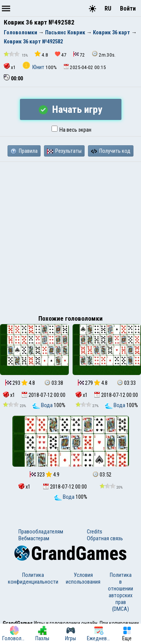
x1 (10, 67)
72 (79, 55)
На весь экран (71, 130)
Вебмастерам (34, 538)
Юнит (34, 67)
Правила (24, 151)
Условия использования (83, 578)
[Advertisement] (70, 236)
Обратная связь (105, 538)
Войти (128, 8)
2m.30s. (104, 54)
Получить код (111, 151)
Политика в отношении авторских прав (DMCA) (121, 592)
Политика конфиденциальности (33, 578)
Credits (95, 532)
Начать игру (70, 109)
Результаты (64, 151)
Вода (43, 405)
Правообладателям (41, 532)
